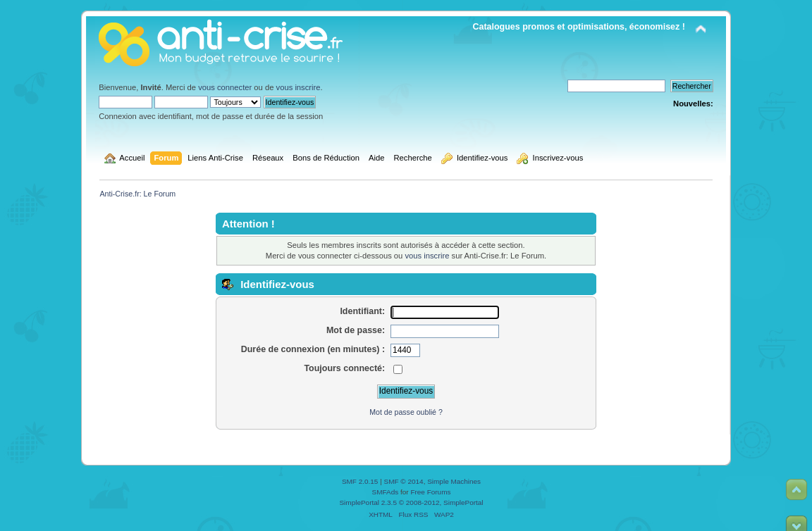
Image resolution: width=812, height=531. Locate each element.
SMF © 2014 (404, 481)
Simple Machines (454, 481)
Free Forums (430, 492)
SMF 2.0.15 (360, 481)
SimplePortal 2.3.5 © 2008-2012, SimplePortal (411, 502)
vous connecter (225, 87)
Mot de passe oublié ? (406, 412)
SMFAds (386, 492)
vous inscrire (299, 87)
